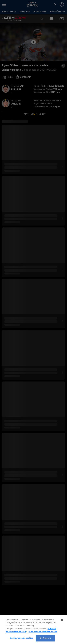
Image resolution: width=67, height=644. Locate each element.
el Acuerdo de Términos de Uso (43, 632)
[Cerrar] (62, 620)
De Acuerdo (45, 638)
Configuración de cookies (21, 638)
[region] (33, 629)
